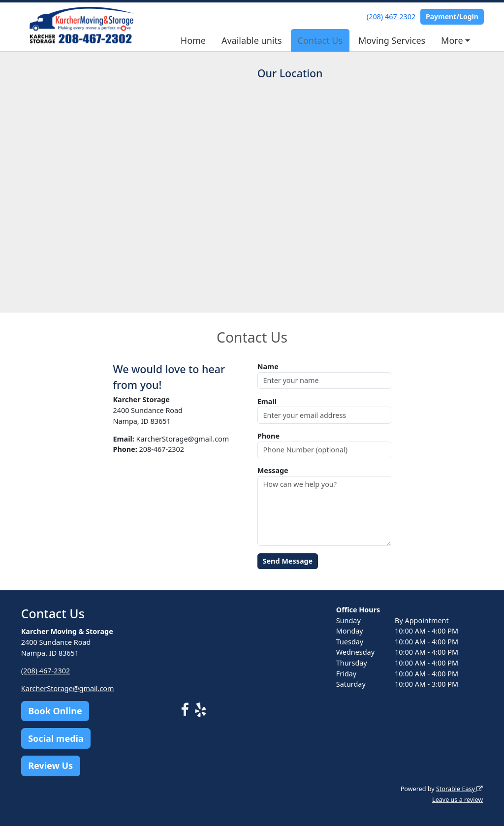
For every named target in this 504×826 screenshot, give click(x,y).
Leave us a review (457, 800)
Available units (252, 40)
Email (267, 401)
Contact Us (320, 40)
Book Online (55, 711)
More (452, 40)
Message (273, 470)
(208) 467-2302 (391, 16)
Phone (268, 436)
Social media (56, 738)
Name (268, 366)
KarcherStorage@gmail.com (68, 688)
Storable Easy (459, 789)
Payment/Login (452, 16)
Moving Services (392, 40)
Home (193, 40)
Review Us (50, 765)
